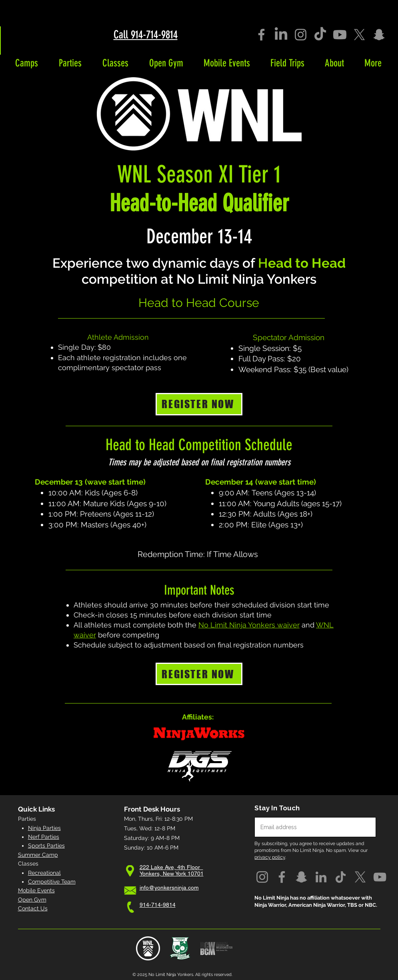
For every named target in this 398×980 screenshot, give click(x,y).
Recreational (44, 873)
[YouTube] (380, 877)
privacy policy (270, 857)
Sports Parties (46, 846)
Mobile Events (36, 890)
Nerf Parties (44, 837)
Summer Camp (38, 855)
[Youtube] (340, 35)
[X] (359, 35)
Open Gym (32, 900)
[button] (27, 63)
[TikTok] (320, 35)
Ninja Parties (44, 828)
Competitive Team (52, 882)
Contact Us (33, 908)
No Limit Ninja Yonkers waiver (249, 625)
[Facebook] (261, 35)
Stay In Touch (277, 808)
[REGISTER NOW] (199, 404)
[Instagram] (301, 35)
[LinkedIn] (281, 35)
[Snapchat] (379, 35)
